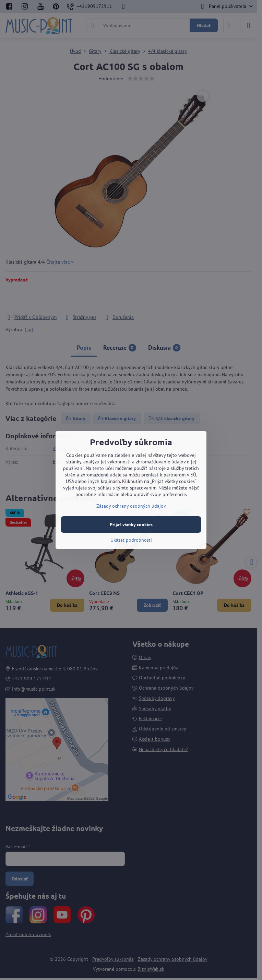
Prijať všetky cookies (131, 524)
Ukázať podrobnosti (131, 540)
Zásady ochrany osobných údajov (131, 506)
